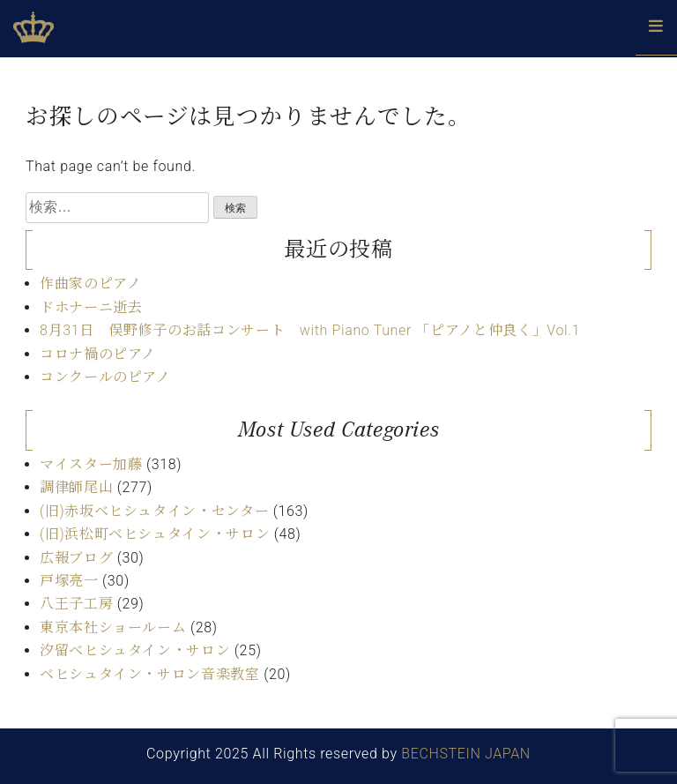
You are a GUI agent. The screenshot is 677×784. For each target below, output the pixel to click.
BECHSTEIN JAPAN (466, 754)
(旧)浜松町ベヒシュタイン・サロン (155, 534)
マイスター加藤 (91, 464)
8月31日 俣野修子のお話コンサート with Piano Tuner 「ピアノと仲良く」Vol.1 (310, 330)
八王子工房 (76, 604)
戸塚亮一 (69, 581)
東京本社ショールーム (113, 627)
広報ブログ (76, 558)
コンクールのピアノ (105, 377)
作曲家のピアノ (90, 284)
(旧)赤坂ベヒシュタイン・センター (154, 511)
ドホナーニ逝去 (91, 307)
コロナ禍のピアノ (98, 354)
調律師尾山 (76, 487)
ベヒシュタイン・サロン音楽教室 (150, 674)
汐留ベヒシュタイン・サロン (135, 650)
